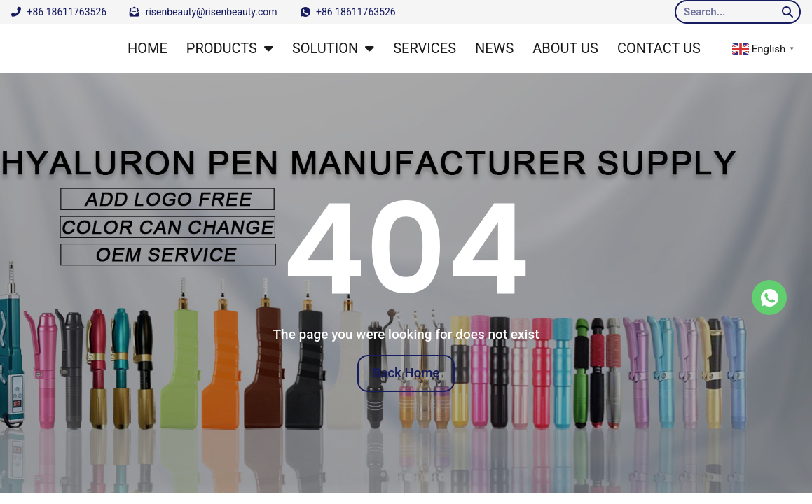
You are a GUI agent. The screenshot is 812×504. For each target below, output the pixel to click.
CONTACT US (659, 48)
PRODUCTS (230, 48)
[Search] (787, 12)
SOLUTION (333, 48)
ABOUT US (565, 48)
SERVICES (425, 48)
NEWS (494, 48)
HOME (147, 48)
